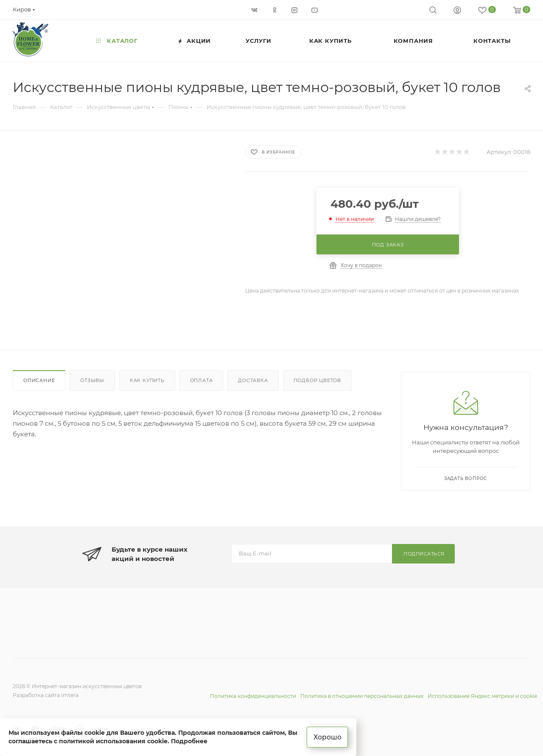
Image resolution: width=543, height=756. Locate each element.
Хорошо (328, 737)
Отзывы (92, 380)
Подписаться (424, 554)
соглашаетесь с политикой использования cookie (88, 741)
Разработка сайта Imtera (46, 695)
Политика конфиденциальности (253, 696)
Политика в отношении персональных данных (362, 696)
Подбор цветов (317, 380)
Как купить (147, 380)
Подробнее (189, 741)
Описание (39, 380)
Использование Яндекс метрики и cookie (482, 696)
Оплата (202, 380)
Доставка (253, 380)
